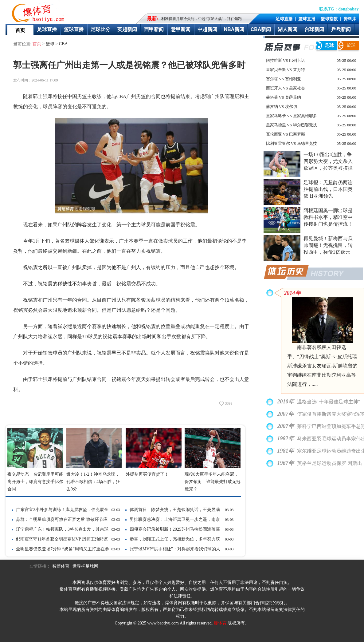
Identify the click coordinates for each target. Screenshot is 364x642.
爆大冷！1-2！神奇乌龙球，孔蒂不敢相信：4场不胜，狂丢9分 (93, 482)
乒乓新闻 (341, 29)
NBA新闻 (234, 29)
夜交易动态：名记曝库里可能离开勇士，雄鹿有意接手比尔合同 (35, 482)
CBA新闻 (261, 29)
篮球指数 (329, 19)
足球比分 (100, 29)
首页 (20, 30)
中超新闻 (207, 29)
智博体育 (61, 566)
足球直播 (284, 19)
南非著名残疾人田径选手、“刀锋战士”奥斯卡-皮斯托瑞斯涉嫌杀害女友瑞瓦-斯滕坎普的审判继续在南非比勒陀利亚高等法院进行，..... (322, 366)
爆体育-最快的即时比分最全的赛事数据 (40, 11)
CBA (63, 44)
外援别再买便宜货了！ (147, 474)
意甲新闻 (181, 29)
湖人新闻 (288, 29)
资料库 (350, 19)
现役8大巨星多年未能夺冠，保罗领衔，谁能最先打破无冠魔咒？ (213, 482)
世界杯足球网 (85, 566)
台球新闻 (314, 29)
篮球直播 (307, 19)
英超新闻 (127, 29)
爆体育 (220, 623)
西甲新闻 (154, 29)
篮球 (50, 44)
